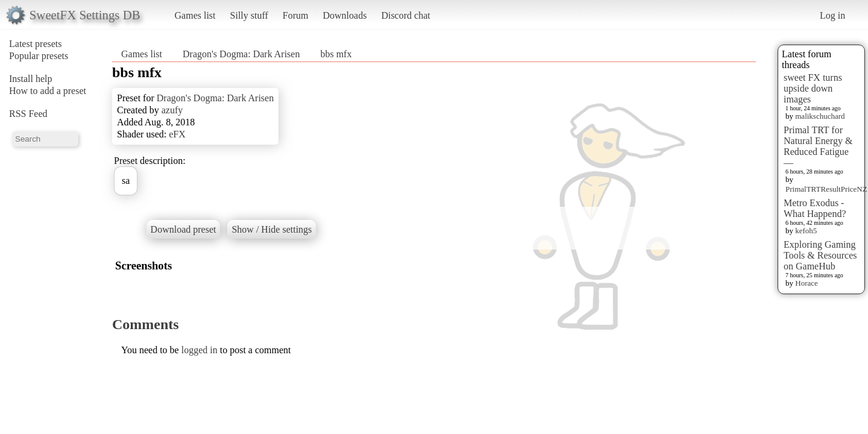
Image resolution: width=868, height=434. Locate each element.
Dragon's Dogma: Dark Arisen (241, 54)
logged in (200, 350)
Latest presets (36, 44)
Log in (832, 15)
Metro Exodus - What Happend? (815, 208)
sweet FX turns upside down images (813, 88)
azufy (172, 110)
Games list (195, 15)
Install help (31, 79)
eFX (177, 134)
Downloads (344, 15)
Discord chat (405, 15)
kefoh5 (806, 231)
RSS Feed (28, 114)
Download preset (184, 229)
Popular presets (39, 56)
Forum (296, 15)
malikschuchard (820, 116)
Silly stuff (249, 15)
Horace (807, 283)
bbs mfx (336, 54)
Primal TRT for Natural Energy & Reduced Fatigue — (818, 146)
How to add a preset (48, 91)
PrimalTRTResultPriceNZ (826, 189)
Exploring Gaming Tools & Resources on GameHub (820, 255)
